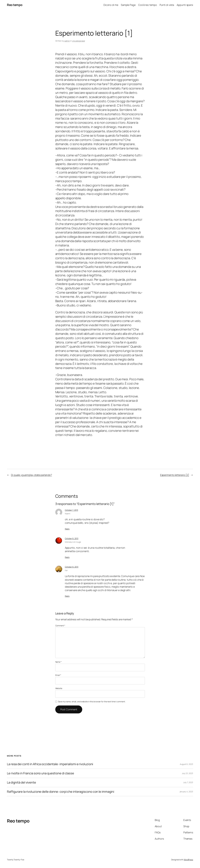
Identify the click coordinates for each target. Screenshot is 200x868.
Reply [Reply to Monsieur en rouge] (67, 557)
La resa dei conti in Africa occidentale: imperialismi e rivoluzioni (50, 764)
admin (67, 41)
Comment (60, 626)
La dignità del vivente (21, 782)
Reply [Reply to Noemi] (67, 529)
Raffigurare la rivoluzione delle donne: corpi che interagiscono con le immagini (61, 792)
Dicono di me (111, 5)
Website (59, 688)
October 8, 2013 (72, 538)
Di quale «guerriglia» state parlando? (31, 475)
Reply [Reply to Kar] (67, 596)
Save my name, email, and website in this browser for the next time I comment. (92, 702)
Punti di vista (167, 5)
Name (58, 662)
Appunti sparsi (185, 5)
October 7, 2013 (72, 510)
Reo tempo (15, 5)
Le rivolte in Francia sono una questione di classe (40, 773)
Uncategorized (78, 41)
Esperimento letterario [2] (175, 475)
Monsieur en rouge (73, 542)
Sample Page (128, 5)
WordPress (188, 860)
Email (58, 675)
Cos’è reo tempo (148, 5)
